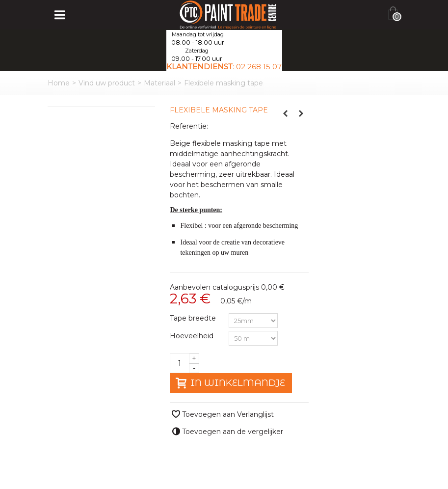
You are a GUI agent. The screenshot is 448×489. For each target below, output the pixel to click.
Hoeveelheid (193, 336)
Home (59, 83)
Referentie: (189, 126)
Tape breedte (194, 318)
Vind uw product (107, 83)
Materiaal (159, 83)
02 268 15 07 (259, 67)
